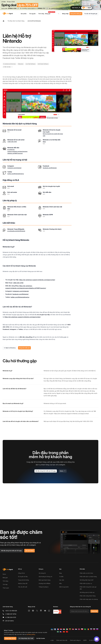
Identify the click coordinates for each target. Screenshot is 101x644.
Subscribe (94, 611)
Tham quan (6, 588)
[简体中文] (67, 632)
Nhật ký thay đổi (23, 583)
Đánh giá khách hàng (45, 580)
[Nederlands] (76, 629)
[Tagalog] (61, 632)
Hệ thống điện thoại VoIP (87, 580)
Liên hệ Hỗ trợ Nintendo (34, 21)
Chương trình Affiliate (44, 583)
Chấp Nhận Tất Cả (10, 638)
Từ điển (61, 577)
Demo (63, 471)
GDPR (85, 640)
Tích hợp (5, 584)
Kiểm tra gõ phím (64, 587)
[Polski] (82, 629)
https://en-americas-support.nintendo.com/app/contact (37, 280)
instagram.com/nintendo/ (14, 168)
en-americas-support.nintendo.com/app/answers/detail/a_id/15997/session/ (17, 151)
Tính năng (5, 581)
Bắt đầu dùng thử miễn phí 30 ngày (46, 471)
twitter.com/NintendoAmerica (16, 174)
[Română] (88, 629)
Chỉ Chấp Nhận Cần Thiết (26, 638)
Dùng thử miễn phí (76, 14)
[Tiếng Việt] (64, 632)
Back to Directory (10, 348)
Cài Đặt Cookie (41, 638)
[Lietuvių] (70, 629)
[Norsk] (79, 629)
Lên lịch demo (30, 551)
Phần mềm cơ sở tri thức (86, 573)
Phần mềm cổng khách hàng (88, 596)
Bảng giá (5, 578)
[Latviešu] (73, 629)
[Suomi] (55, 629)
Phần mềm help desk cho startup (89, 599)
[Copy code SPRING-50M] (18, 8)
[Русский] (91, 629)
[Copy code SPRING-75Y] (47, 8)
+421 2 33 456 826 (11, 611)
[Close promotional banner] (98, 3)
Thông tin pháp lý (44, 587)
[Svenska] (58, 632)
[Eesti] (52, 629)
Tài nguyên (33, 14)
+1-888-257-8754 (11, 614)
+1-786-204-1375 (10, 617)
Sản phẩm (24, 14)
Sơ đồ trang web (94, 640)
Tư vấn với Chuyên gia (91, 14)
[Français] (58, 629)
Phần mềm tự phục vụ (86, 583)
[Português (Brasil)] (85, 629)
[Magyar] (64, 629)
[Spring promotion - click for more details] (50, 5)
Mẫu (60, 583)
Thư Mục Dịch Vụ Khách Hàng (16, 21)
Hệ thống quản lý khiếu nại (87, 592)
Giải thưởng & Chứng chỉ (45, 577)
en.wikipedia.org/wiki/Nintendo (16, 231)
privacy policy (31, 634)
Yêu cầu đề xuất (23, 587)
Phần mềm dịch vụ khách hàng (88, 577)
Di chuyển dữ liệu (23, 577)
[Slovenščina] (97, 629)
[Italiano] (67, 629)
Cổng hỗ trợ (21, 573)
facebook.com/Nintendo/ (50, 168)
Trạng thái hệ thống (24, 580)
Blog (60, 573)
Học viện (62, 580)
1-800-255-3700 (12, 142)
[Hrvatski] (61, 629)
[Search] (60, 14)
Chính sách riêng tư (75, 640)
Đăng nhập (65, 14)
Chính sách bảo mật (62, 640)
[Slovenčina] (94, 629)
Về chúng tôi (42, 573)
